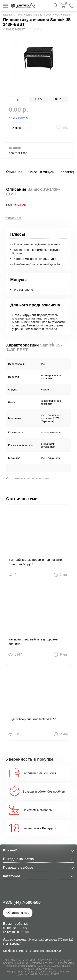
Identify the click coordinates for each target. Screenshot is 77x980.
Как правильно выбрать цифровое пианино (33, 642)
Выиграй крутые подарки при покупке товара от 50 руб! (35, 562)
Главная (8, 15)
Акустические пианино (29, 15)
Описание (14, 172)
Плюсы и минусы (41, 172)
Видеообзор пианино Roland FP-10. (34, 719)
